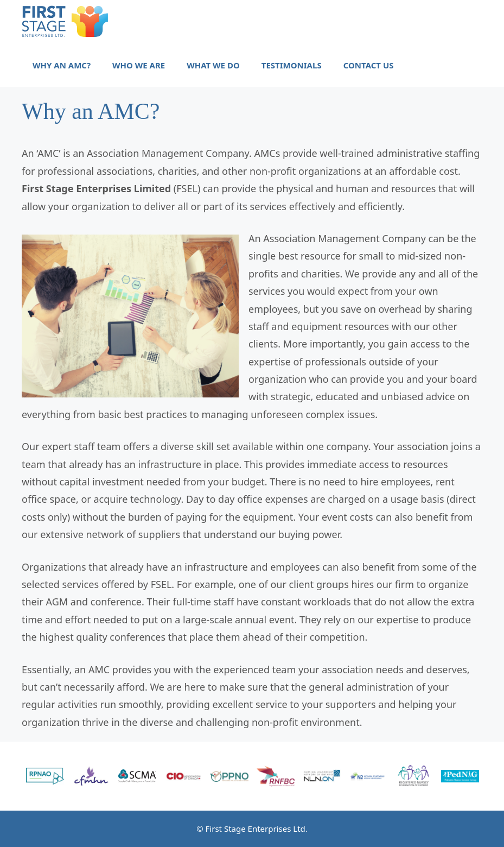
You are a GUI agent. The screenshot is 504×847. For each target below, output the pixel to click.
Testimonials (292, 65)
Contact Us (369, 65)
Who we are (139, 65)
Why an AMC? (62, 65)
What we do (213, 65)
